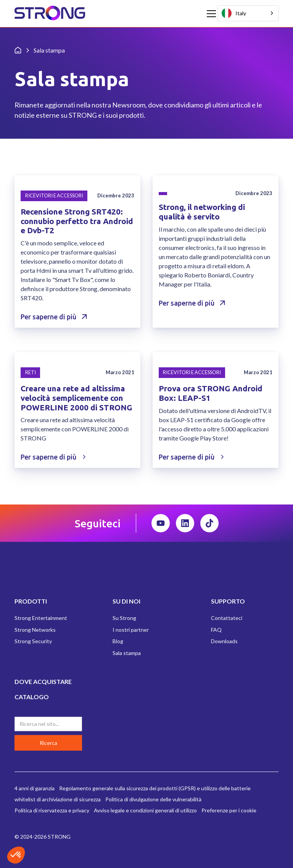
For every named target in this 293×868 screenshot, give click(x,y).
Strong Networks (35, 630)
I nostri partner (131, 630)
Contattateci (227, 618)
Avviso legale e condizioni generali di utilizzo (145, 810)
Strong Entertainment (41, 618)
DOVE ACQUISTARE (43, 681)
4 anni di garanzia (35, 788)
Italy (234, 13)
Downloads (224, 641)
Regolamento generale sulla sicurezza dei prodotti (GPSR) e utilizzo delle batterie (155, 788)
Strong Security (33, 641)
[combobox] (248, 13)
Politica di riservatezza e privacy (52, 810)
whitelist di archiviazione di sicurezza (58, 799)
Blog (118, 641)
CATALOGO (32, 697)
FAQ (216, 630)
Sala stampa (127, 653)
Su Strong (124, 618)
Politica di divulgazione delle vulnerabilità (153, 799)
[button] (210, 14)
